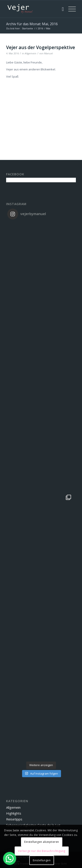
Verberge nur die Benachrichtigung (42, 851)
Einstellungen (42, 860)
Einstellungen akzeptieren (42, 842)
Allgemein (31, 53)
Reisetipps (14, 819)
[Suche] (61, 9)
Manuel (49, 53)
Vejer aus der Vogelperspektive (41, 47)
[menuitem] (61, 9)
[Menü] (70, 9)
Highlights (14, 813)
